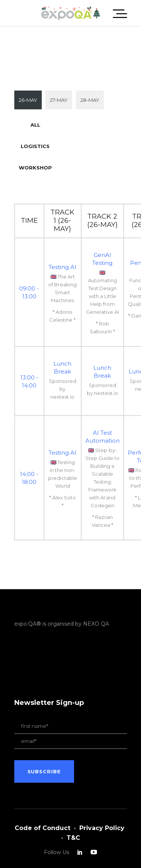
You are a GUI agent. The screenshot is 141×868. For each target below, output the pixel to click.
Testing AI (62, 267)
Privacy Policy (102, 828)
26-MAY (28, 100)
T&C (73, 838)
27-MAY (59, 100)
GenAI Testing (102, 259)
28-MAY (90, 100)
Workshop (35, 168)
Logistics (35, 146)
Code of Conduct (42, 828)
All (35, 125)
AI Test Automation (102, 437)
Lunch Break (62, 367)
